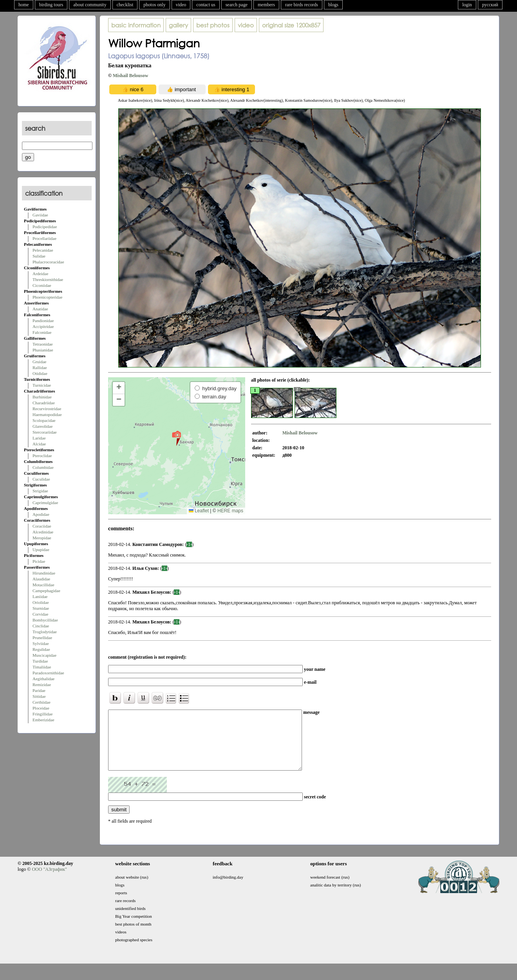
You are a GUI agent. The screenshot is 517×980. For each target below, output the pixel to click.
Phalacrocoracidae (48, 262)
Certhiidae (42, 702)
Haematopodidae (47, 414)
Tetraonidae (43, 344)
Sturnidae (41, 608)
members (266, 5)
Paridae (39, 690)
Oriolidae (41, 602)
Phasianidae (43, 350)
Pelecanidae (43, 250)
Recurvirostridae (47, 409)
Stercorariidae (45, 432)
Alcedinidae (43, 532)
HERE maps (230, 511)
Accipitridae (43, 326)
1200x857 (291, 25)
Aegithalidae (43, 679)
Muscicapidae (44, 655)
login (467, 5)
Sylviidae (41, 643)
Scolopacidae (44, 420)
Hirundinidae (44, 573)
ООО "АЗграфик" (49, 881)
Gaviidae (40, 215)
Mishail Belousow (130, 76)
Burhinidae (42, 397)
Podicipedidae (45, 227)
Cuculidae (41, 479)
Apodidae (41, 514)
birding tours (51, 5)
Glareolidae (42, 426)
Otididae (40, 373)
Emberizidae (43, 720)
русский (490, 5)
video (181, 5)
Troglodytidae (45, 632)
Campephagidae (46, 591)
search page (237, 5)
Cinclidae (41, 626)
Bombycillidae (45, 620)
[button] (176, 438)
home (24, 5)
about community (90, 5)
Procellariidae (44, 238)
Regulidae (41, 649)
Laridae (39, 438)
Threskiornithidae (48, 279)
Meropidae (42, 538)
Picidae (39, 561)
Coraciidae (42, 526)
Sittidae (39, 696)
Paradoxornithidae (48, 673)
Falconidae (42, 332)
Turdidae (40, 661)
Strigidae (40, 491)
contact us (206, 5)
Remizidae (42, 685)
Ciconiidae (42, 285)
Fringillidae (42, 714)
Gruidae (39, 362)
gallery (178, 25)
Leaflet (199, 511)
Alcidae (39, 444)
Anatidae (40, 309)
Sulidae (39, 256)
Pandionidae (43, 321)
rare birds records (302, 5)
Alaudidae (41, 579)
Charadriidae (44, 403)
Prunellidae (42, 638)
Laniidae (40, 596)
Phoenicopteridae (47, 297)
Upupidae (41, 549)
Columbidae (43, 467)
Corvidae (40, 614)
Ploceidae (41, 708)
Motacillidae (43, 585)
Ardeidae (40, 274)
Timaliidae (42, 667)
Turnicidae (42, 385)
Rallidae (40, 367)
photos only (154, 5)
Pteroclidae (42, 456)
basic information (136, 25)
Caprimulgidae (45, 503)
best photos (213, 25)
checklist (125, 5)
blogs (333, 5)
